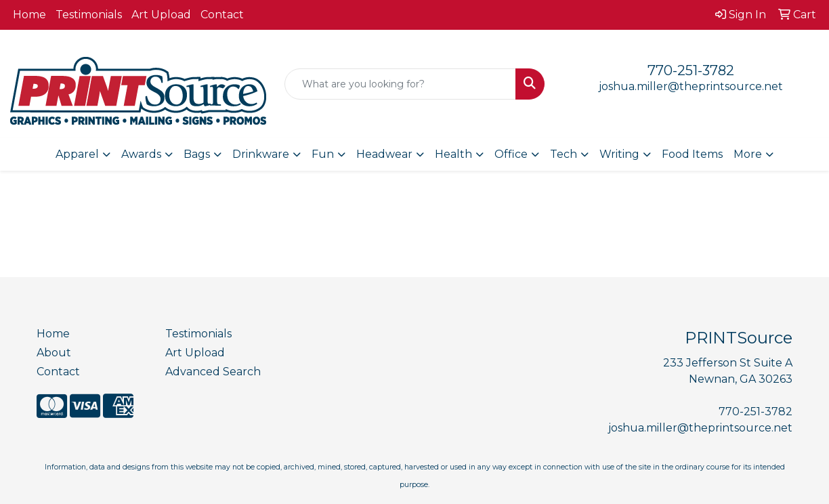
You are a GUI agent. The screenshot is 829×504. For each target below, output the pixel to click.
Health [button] (453, 154)
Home (29, 15)
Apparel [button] (77, 154)
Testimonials (89, 15)
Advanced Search (213, 372)
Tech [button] (564, 154)
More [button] (748, 154)
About (54, 353)
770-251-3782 (691, 70)
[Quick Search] (400, 84)
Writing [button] (619, 154)
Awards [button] (141, 154)
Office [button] (511, 154)
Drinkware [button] (261, 154)
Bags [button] (197, 154)
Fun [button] (323, 154)
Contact (222, 15)
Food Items (692, 154)
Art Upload (161, 15)
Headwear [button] (384, 154)
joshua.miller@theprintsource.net (691, 86)
